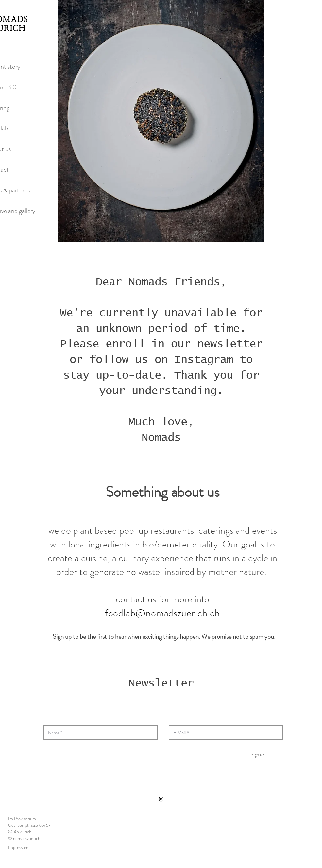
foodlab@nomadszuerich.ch (163, 613)
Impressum (18, 847)
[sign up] (258, 755)
